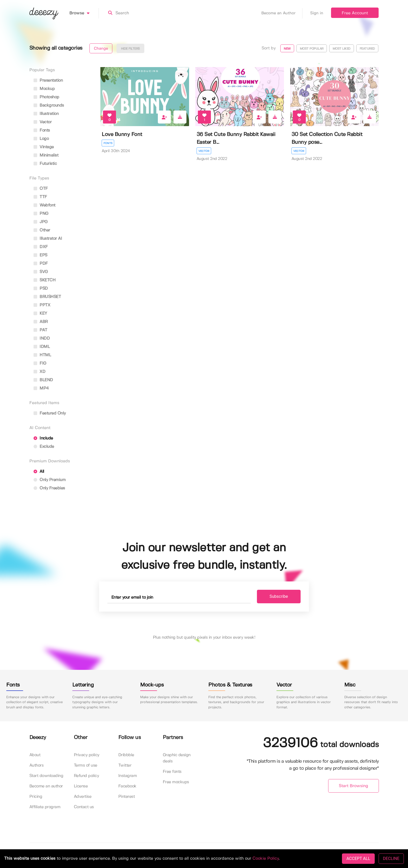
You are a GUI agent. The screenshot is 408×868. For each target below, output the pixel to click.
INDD (42, 338)
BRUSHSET (47, 297)
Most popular (312, 49)
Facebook (127, 786)
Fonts (108, 143)
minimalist (46, 155)
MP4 (41, 388)
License (81, 786)
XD (40, 372)
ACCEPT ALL (358, 859)
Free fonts (172, 772)
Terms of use (86, 765)
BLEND (43, 380)
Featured (367, 49)
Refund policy (86, 776)
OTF (41, 189)
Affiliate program (45, 807)
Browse (84, 13)
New (287, 49)
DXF (41, 247)
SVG (41, 272)
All (39, 472)
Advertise (83, 797)
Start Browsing (354, 786)
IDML (42, 347)
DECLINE (391, 859)
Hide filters (130, 49)
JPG (41, 222)
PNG (41, 214)
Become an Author (282, 13)
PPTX (42, 305)
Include (43, 438)
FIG (40, 363)
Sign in (317, 13)
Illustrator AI (48, 239)
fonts (42, 130)
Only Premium (50, 480)
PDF (41, 264)
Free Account (355, 13)
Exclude (44, 447)
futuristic (45, 164)
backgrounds (49, 105)
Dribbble (126, 755)
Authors (37, 765)
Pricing (36, 797)
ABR (41, 322)
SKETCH (45, 280)
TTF (40, 197)
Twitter (125, 765)
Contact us (84, 807)
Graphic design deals (177, 758)
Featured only (50, 413)
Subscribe (279, 596)
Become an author (46, 786)
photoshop (46, 97)
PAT (40, 330)
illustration (46, 114)
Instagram (128, 776)
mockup (44, 89)
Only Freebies (49, 488)
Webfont (44, 205)
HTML (42, 355)
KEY (40, 313)
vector (43, 122)
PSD (41, 289)
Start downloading (46, 776)
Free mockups (176, 782)
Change (101, 49)
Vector (204, 151)
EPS (40, 255)
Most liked (342, 49)
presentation (48, 80)
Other (42, 230)
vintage (44, 147)
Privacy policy (87, 755)
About (35, 755)
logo (41, 139)
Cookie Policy (266, 859)
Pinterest (127, 797)
